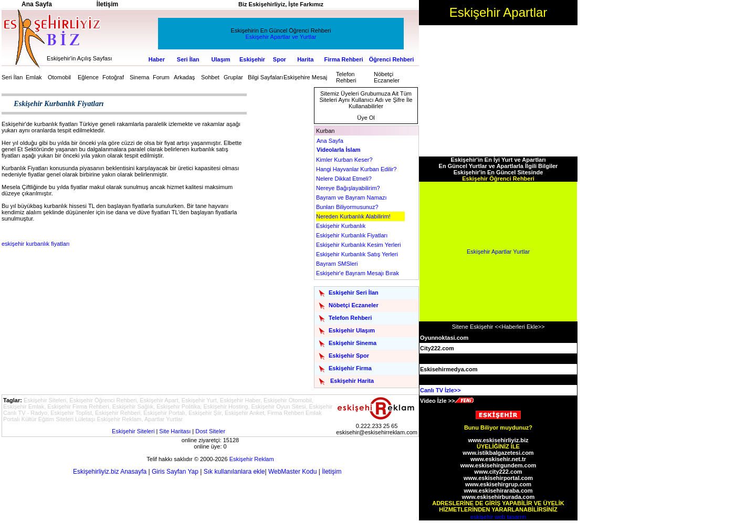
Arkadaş (184, 77)
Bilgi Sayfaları (265, 77)
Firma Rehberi (344, 59)
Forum (161, 77)
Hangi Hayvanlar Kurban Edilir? (356, 169)
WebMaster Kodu (293, 472)
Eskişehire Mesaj (305, 77)
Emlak (34, 77)
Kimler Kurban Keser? (344, 160)
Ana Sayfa (330, 141)
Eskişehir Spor (349, 356)
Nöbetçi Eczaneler (387, 77)
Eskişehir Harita (352, 381)
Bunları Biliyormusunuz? (347, 207)
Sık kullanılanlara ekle (234, 472)
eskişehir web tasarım (498, 517)
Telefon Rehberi (346, 77)
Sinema (139, 77)
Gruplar (233, 77)
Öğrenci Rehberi (392, 59)
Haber (157, 59)
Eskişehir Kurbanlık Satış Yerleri (357, 254)
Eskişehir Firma (350, 368)
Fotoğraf (113, 77)
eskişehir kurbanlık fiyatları (36, 244)
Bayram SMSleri (337, 264)
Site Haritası (175, 431)
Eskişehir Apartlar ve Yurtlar (281, 37)
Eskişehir (252, 59)
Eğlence (88, 77)
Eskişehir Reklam (252, 459)
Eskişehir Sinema (353, 343)
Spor (280, 59)
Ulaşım (221, 59)
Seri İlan (188, 59)
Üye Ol (366, 118)
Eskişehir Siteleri (133, 431)
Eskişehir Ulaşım (352, 330)
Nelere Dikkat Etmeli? (344, 179)
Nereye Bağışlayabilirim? (348, 188)
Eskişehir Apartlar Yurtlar (498, 252)
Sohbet (210, 77)
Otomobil (59, 77)
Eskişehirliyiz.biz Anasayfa (110, 472)
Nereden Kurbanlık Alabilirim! (353, 216)
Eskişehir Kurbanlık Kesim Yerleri (358, 245)
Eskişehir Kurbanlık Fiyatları (352, 235)
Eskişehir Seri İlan (354, 293)
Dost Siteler (210, 431)
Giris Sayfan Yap (175, 472)
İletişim (332, 472)
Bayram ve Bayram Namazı (351, 197)
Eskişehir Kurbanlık (341, 226)
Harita (305, 59)
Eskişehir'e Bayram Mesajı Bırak (358, 273)
